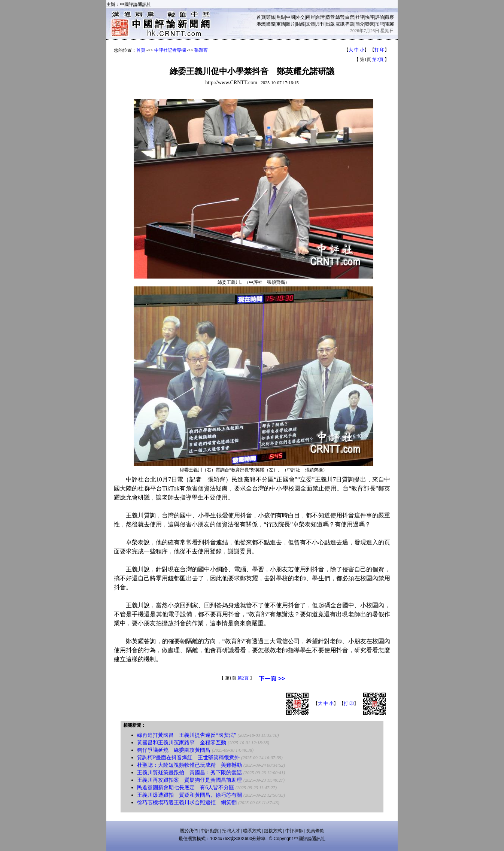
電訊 (340, 24)
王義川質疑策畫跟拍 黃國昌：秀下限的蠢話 (189, 773)
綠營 (340, 17)
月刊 (320, 24)
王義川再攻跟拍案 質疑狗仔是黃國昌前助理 (189, 780)
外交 (300, 17)
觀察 (389, 17)
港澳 (261, 24)
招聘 (380, 24)
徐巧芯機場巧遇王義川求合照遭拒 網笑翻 (187, 803)
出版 (330, 24)
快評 (370, 17)
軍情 (281, 24)
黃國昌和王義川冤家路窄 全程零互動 (182, 743)
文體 (310, 24)
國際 (271, 24)
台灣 (320, 17)
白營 (350, 17)
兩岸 (310, 17)
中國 (291, 17)
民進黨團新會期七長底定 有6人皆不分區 (186, 788)
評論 (380, 17)
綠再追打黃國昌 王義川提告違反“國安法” (186, 735)
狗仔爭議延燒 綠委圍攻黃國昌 (174, 750)
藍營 (330, 17)
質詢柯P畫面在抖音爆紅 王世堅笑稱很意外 (188, 758)
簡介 (360, 24)
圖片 (291, 24)
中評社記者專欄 (170, 50)
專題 (350, 24)
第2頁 (378, 60)
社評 (360, 17)
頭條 (271, 17)
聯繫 (370, 24)
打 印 (379, 50)
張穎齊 (201, 50)
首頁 (261, 17)
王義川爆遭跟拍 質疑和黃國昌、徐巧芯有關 (189, 795)
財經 (300, 24)
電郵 (389, 24)
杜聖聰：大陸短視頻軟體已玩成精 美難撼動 (189, 765)
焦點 (281, 17)
